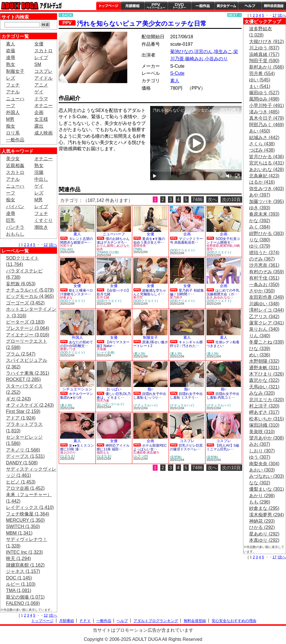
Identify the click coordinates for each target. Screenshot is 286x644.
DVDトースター (179, 6)
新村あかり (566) (267, 67)
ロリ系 (13, 133)
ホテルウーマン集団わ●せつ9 (77, 396)
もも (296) (260, 502)
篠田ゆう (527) (264, 93)
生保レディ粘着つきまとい (223, 344)
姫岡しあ (113, 246)
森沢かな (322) (264, 380)
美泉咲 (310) (262, 432)
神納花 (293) (262, 521)
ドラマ (41, 99)
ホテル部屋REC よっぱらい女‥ (150, 447)
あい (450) (260, 131)
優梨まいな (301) (267, 489)
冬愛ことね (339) (267, 342)
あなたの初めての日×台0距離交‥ (77, 344)
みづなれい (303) (267, 476)
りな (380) (260, 240)
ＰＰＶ (85, 621)
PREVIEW (103, 165)
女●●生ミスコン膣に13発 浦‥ (77, 447)
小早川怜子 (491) (267, 106)
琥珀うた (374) (264, 253)
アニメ (41, 85)
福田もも (103, 452)
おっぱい (114, 389)
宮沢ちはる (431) (267, 163)
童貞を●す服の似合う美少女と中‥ (149, 241)
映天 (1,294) (18, 558)
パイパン (15, 207)
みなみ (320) (262, 393)
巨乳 (11, 220)
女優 (39, 44)
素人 (11, 44)
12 (46, 245)
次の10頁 (231, 199)
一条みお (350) (264, 285)
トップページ (108, 6)
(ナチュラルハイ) (145, 405)
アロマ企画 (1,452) (25, 488)
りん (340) (260, 336)
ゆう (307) (260, 457)
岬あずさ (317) (264, 412)
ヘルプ (250, 6)
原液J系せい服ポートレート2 (151, 344)
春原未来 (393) (264, 214)
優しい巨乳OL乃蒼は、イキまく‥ (114, 396)
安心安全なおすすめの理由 (234, 621)
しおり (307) (262, 451)
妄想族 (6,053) (21, 284)
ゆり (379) (260, 246)
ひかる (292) (262, 527)
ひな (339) (260, 349)
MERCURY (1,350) (25, 520)
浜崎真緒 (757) (264, 54)
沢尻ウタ (66, 246)
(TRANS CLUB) (108, 252)
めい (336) (260, 355)
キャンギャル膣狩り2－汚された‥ (186, 344)
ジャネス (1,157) (23, 571)
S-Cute (177, 73)
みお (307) (260, 444)
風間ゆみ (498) (264, 99)
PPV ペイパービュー (156, 6)
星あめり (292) (264, 534)
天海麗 (101, 349)
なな (227, 297)
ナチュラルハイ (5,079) (30, 290)
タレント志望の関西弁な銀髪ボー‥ (77, 241)
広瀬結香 (140, 452)
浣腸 (39, 172)
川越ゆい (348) (264, 304)
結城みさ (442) (264, 138)
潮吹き (41, 227)
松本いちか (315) (267, 419)
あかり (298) (262, 496)
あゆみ (218, 297)
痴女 (11, 126)
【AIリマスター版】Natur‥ (113, 344)
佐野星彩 (213, 246)
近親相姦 (15, 165)
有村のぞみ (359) (267, 272)
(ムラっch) (141, 456)
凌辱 (11, 58)
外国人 (13, 112)
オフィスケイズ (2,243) (30, 405)
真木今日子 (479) (267, 118)
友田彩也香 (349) (267, 297)
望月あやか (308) (267, 438)
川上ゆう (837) (264, 48)
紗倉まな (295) (264, 508)
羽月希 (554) (262, 74)
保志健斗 (153, 452)
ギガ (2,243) (18, 399)
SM (38, 64)
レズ (11, 78)
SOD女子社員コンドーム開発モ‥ (223, 241)
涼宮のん (203, 52)
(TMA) (138, 249)
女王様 (41, 119)
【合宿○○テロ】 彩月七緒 (114, 292)
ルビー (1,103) (21, 584)
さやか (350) (262, 291)
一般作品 (203, 6)
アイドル (43, 78)
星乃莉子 (176, 297)
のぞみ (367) (262, 259)
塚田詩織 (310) (264, 425)
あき (210, 297)
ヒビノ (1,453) (21, 482)
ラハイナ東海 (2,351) (28, 373)
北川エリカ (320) (267, 400)
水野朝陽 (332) (264, 361)
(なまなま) (67, 456)
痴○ (151, 389)
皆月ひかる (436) (267, 157)
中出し (41, 179)
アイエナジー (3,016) (28, 335)
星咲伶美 (140, 246)
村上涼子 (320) (264, 406)
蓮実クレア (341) (267, 323)
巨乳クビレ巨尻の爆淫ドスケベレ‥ (186, 447)
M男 (10, 119)
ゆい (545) (260, 80)
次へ (53, 245)
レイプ (41, 58)
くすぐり (43, 220)
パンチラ (15, 227)
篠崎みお (194, 59)
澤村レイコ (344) (267, 310)
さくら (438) (262, 144)
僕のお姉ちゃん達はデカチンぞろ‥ (113, 241)
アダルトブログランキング (156, 621)
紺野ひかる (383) (267, 233)
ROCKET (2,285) (23, 379)
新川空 (138, 297)
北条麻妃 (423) (264, 176)
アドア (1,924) (21, 418)
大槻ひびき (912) (267, 42)
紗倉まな (66, 297)
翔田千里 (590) (264, 61)
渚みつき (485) (264, 112)
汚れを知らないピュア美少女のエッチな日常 (142, 24)
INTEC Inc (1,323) (24, 552)
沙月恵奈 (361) (264, 265)
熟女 (11, 64)
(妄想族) (176, 457)
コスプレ (43, 71)
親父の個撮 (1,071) (25, 597)
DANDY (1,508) (22, 463)
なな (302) (260, 483)
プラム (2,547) (21, 354)
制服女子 (15, 71)
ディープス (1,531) (25, 456)
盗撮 (11, 51)
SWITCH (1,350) (23, 526)
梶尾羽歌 (226, 246)
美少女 (13, 159)
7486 (198, 199)
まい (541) (260, 86)
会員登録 (274, 6)
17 (275, 15)
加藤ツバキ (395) (267, 201)
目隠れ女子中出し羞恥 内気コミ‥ (223, 396)
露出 (39, 126)
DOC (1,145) (19, 578)
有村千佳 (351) (264, 278)
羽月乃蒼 (103, 401)
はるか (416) (262, 182)
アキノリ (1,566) (23, 450)
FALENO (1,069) (23, 603)
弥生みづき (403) (267, 189)
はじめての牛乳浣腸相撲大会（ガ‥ (223, 292)
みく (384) (260, 227)
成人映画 (43, 133)
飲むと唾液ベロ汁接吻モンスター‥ (77, 292)
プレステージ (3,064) (28, 328)
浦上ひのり (68, 452)
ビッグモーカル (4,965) (30, 296)
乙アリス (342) (264, 317)
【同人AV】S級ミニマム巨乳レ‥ (223, 447)
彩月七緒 (103, 297)
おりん (101, 246)
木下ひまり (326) (267, 374)
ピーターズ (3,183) (25, 322)
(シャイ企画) (106, 352)
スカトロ (43, 51)
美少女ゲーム (226, 6)
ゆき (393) (260, 208)
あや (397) (260, 195)
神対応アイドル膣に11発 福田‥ (113, 447)
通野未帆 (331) (264, 368)
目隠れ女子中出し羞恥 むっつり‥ (150, 396)
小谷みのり (216, 59)
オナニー (43, 106)
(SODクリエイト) (182, 250)
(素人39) (139, 354)
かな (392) (260, 221)
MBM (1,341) (19, 533)
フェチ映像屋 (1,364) (28, 514)
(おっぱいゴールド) (110, 404)
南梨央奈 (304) (264, 464)
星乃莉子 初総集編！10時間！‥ (187, 292)
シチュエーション (77, 389)
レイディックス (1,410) (30, 507)
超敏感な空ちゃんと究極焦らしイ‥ (150, 292)
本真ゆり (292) (264, 540)
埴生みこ (223, 52)
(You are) (66, 249)
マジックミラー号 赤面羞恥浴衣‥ (186, 241)
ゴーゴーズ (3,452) (25, 303)
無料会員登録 (195, 621)
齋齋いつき (68, 349)
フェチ (13, 85)
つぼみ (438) (262, 150)
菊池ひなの (182, 52)
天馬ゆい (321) (264, 387)
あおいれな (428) (267, 169)
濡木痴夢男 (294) (267, 515)
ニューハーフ (114, 234)
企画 (39, 112)
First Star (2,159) (23, 411)
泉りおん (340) (264, 329)
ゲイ (39, 92)
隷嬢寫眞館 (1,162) (25, 565)
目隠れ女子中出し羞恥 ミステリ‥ (186, 396)
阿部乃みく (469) (267, 125)
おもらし (15, 234)
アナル (13, 92)
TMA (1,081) (19, 590)
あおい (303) (262, 470)
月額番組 (132, 6)
